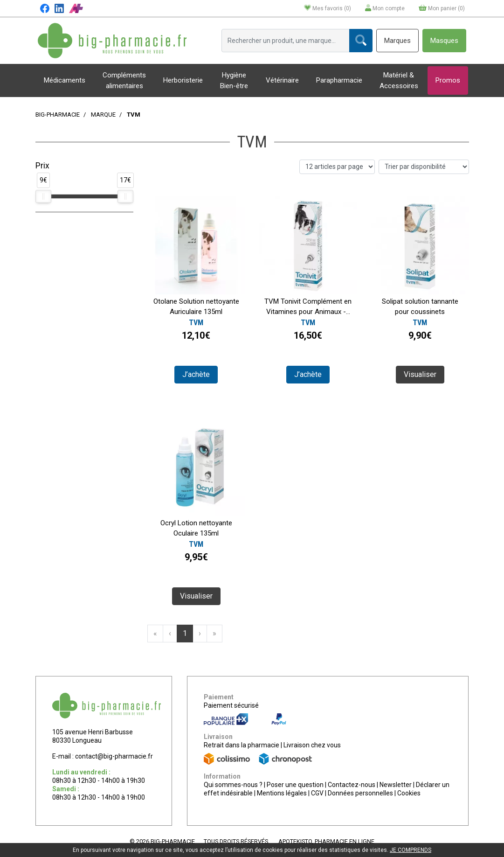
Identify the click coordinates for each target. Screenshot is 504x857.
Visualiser (420, 374)
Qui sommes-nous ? (233, 785)
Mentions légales (282, 793)
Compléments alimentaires (124, 80)
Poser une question (295, 785)
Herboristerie (183, 80)
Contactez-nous (352, 785)
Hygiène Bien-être (234, 80)
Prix (42, 166)
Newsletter (396, 785)
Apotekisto (326, 841)
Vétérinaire (282, 80)
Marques (397, 41)
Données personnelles (360, 793)
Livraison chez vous (312, 745)
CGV (317, 793)
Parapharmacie (339, 80)
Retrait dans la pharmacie (242, 745)
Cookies (409, 793)
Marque (103, 115)
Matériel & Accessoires (399, 80)
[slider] (43, 196)
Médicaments (65, 80)
